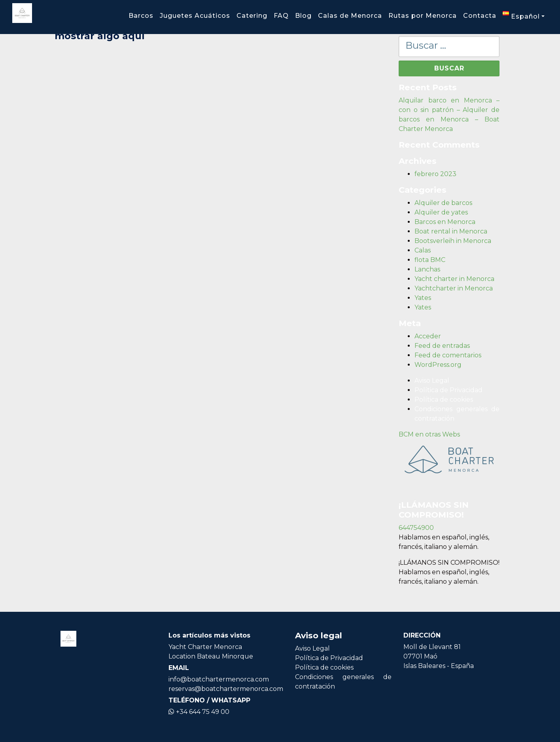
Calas (423, 250)
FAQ (281, 16)
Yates (423, 298)
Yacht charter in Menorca (454, 279)
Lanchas (427, 269)
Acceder (428, 336)
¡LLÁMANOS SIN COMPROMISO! (449, 563)
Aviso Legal (432, 380)
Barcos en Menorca (445, 222)
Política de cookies (444, 399)
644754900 (416, 528)
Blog (303, 16)
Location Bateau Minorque (211, 656)
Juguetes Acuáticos (195, 16)
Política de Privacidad (448, 390)
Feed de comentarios (448, 355)
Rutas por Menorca (423, 16)
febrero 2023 (435, 174)
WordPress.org (438, 365)
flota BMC (430, 260)
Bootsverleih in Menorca (453, 241)
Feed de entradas (442, 346)
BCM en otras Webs (429, 434)
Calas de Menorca (350, 16)
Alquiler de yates (441, 212)
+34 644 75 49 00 (199, 712)
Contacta (480, 16)
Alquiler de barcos (443, 203)
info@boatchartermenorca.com (219, 679)
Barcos (141, 16)
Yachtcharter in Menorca (454, 288)
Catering (252, 16)
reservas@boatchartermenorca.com (226, 689)
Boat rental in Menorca (451, 231)
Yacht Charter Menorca (205, 647)
